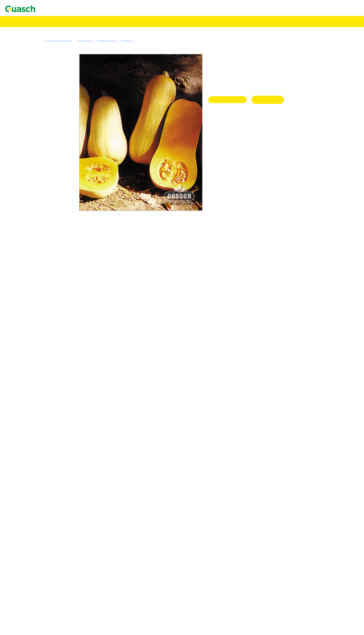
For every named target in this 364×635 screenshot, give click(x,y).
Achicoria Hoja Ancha (57, 333)
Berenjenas (38, 395)
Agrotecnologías (25, 26)
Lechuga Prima (51, 604)
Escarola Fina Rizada (56, 493)
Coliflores (37, 480)
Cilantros (36, 466)
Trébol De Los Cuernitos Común (65, 98)
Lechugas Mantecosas (46, 590)
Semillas (19, 21)
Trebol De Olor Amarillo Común (65, 102)
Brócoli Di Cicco (52, 413)
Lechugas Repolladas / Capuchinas (57, 608)
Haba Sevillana (51, 542)
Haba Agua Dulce (53, 537)
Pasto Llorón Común (55, 138)
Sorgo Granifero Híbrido (49, 271)
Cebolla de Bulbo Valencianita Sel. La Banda (74, 453)
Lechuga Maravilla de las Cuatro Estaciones (74, 599)
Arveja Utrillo (50, 391)
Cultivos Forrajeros (44, 253)
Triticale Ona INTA (54, 187)
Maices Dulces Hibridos (48, 622)
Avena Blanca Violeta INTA (61, 160)
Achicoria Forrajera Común (61, 262)
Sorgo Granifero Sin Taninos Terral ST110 (72, 280)
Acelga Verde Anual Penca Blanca (66, 324)
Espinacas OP (40, 524)
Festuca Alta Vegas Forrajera (62, 133)
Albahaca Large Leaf (56, 360)
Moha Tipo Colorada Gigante (62, 204)
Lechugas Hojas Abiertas (49, 568)
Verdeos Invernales (44, 155)
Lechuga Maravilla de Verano (62, 577)
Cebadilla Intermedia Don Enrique (66, 129)
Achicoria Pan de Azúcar (58, 337)
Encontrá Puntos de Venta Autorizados (40, 39)
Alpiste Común (51, 298)
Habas (34, 533)
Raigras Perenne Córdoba (59, 151)
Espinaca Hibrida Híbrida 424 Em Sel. (69, 515)
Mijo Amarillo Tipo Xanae (60, 195)
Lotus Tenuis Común (55, 89)
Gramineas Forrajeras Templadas (55, 116)
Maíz (33, 284)
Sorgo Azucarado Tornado (59, 213)
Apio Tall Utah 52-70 (56, 382)
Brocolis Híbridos (43, 417)
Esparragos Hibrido (44, 502)
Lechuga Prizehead (54, 582)
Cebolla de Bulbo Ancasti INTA (64, 431)
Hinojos (35, 546)
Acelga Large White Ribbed (61, 320)
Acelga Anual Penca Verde (60, 315)
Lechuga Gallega (52, 564)
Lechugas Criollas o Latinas (51, 555)
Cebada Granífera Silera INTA (63, 178)
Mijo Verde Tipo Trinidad (59, 200)
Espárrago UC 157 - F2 (57, 506)
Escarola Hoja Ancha (56, 497)
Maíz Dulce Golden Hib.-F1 (61, 626)
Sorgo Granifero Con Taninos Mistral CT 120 (75, 275)
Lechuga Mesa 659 (54, 617)
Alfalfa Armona (51, 76)
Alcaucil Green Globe (56, 369)
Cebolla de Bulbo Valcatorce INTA (66, 444)
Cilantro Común (52, 471)
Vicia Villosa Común (55, 244)
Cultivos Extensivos (35, 266)
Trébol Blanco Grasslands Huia (64, 93)
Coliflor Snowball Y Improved (63, 484)
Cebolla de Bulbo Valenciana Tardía (67, 448)
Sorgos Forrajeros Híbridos (50, 209)
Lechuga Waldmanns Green (61, 586)
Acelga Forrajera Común (58, 258)
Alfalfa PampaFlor (54, 80)
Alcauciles (37, 364)
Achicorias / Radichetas (48, 329)
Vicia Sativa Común (55, 240)
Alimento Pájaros (26, 30)
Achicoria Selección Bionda (61, 342)
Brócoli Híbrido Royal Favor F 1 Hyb (69, 422)
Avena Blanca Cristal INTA (61, 164)
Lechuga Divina (52, 595)
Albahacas (37, 351)
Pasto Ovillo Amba (54, 142)
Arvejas (35, 386)
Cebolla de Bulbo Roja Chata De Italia (69, 440)
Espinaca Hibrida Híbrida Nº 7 (63, 519)
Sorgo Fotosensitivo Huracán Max (66, 218)
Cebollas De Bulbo (44, 426)
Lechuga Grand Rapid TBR (61, 573)
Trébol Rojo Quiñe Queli (59, 111)
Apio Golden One (53, 377)
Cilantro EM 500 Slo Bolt (59, 475)
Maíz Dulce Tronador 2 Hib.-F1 (64, 630)
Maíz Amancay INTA (56, 289)
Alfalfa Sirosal (50, 71)
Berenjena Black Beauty (58, 400)
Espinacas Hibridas (44, 511)
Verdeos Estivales (43, 191)
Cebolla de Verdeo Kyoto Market (65, 462)
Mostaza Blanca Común (58, 249)
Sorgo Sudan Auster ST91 (59, 227)
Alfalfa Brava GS (53, 67)
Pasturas (26, 58)
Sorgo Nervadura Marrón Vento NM (67, 222)
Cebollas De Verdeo (45, 457)
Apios (34, 373)
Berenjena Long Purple (57, 404)
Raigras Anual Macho (56, 147)
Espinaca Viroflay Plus (57, 528)
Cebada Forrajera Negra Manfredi (66, 173)
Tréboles (36, 84)
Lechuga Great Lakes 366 (59, 613)
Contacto (13, 9)
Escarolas (37, 488)
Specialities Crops (43, 293)
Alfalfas (35, 62)
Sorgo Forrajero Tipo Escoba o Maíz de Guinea (76, 235)
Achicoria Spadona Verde (59, 346)
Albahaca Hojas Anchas (58, 355)
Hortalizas (27, 306)
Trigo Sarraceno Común (58, 302)
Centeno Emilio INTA (56, 182)
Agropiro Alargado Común (60, 120)
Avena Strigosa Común (57, 169)
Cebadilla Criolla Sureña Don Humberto (71, 124)
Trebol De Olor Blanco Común (63, 107)
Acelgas (35, 311)
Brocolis (36, 408)
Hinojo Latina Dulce (55, 551)
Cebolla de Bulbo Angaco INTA (64, 435)
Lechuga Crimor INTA (57, 559)
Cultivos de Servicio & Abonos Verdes (59, 231)
